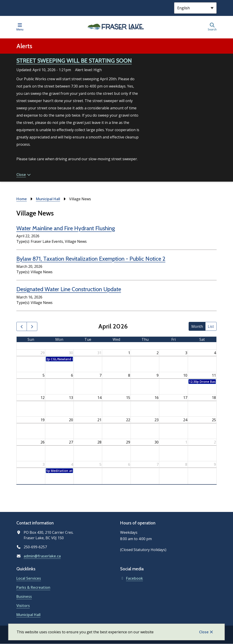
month (197, 326)
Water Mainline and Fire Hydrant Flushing (66, 228)
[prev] (22, 327)
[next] (32, 327)
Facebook (132, 578)
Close (204, 632)
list (211, 326)
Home (22, 199)
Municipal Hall (48, 199)
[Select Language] (195, 8)
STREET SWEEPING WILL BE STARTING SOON (74, 61)
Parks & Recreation (33, 587)
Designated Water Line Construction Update (69, 289)
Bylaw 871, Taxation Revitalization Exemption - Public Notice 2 (91, 259)
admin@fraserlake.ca (42, 556)
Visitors (23, 606)
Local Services (29, 578)
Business (24, 596)
